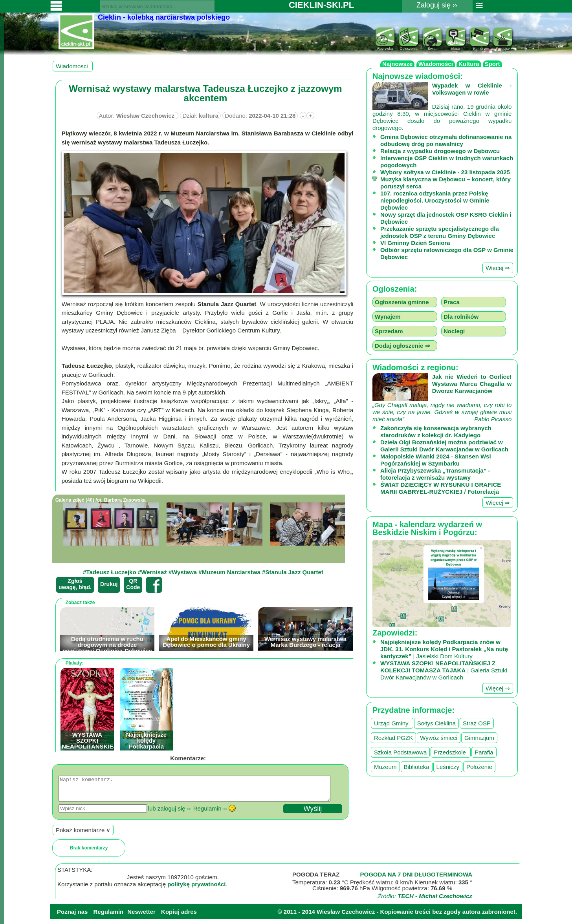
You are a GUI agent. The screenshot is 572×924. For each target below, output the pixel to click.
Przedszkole (451, 752)
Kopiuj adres (179, 916)
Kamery (479, 47)
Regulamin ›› (210, 813)
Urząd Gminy (392, 723)
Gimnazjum (479, 738)
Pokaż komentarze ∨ (83, 835)
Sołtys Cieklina (436, 723)
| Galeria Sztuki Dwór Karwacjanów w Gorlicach (444, 670)
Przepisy (503, 47)
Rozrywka (385, 47)
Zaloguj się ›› (437, 5)
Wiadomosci (73, 66)
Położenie (479, 767)
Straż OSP (477, 723)
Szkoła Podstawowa (400, 752)
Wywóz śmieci (439, 738)
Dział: (200, 116)
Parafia (484, 752)
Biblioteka (417, 767)
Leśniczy (448, 767)
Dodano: (260, 116)
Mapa (456, 47)
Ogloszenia (409, 47)
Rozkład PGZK (393, 738)
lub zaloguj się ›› (170, 813)
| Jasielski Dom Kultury (444, 649)
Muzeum (385, 767)
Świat (432, 47)
